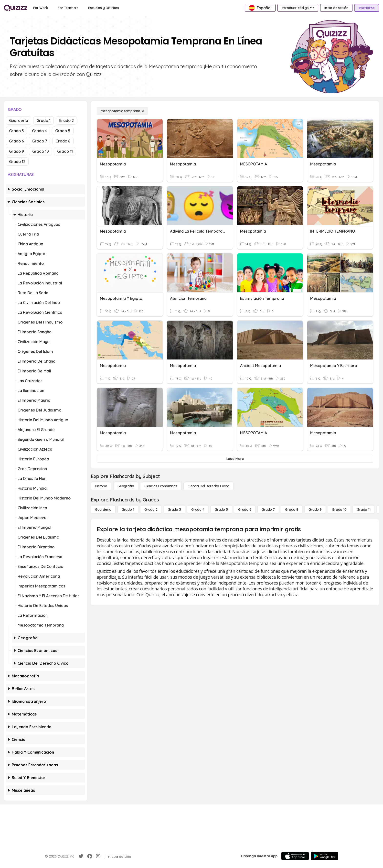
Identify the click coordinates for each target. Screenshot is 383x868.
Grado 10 (41, 151)
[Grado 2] (151, 510)
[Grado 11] (364, 510)
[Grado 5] (221, 510)
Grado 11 (65, 151)
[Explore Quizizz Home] (16, 8)
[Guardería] (103, 510)
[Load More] (235, 459)
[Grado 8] (292, 510)
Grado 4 (39, 131)
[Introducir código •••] (298, 8)
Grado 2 (66, 120)
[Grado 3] (174, 510)
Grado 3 (16, 131)
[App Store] (295, 856)
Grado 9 (16, 151)
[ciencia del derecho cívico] (208, 486)
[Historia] (101, 486)
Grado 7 (40, 141)
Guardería (19, 120)
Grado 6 (16, 141)
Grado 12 (17, 162)
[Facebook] (90, 856)
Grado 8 (63, 141)
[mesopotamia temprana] (122, 111)
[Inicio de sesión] (336, 8)
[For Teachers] (68, 8)
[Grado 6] (245, 510)
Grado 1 (43, 120)
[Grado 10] (339, 510)
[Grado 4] (198, 510)
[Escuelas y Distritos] (103, 8)
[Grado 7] (268, 510)
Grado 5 (63, 131)
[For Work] (41, 8)
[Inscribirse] (367, 8)
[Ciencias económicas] (161, 486)
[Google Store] (324, 856)
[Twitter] (81, 856)
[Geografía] (126, 486)
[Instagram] (98, 856)
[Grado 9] (315, 510)
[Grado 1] (128, 510)
